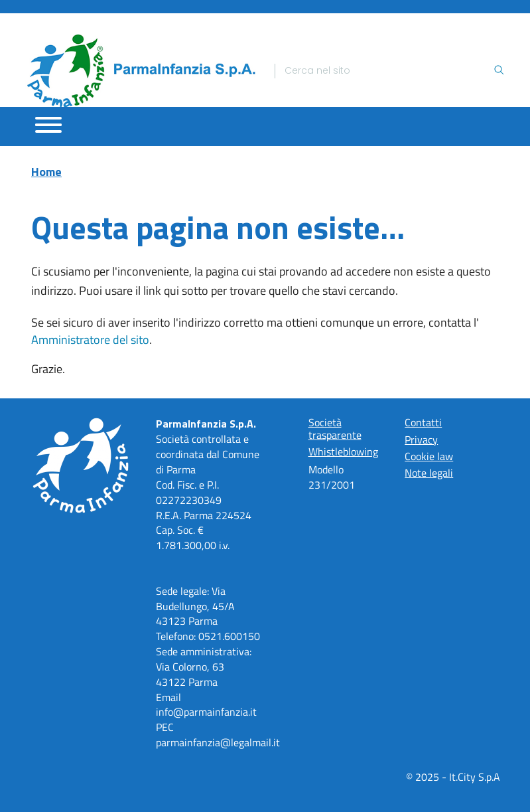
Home (46, 172)
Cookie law (429, 456)
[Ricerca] (389, 71)
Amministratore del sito (90, 340)
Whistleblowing (343, 451)
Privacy (421, 440)
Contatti (423, 422)
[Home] (141, 71)
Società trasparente (335, 428)
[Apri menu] (48, 125)
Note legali (429, 473)
